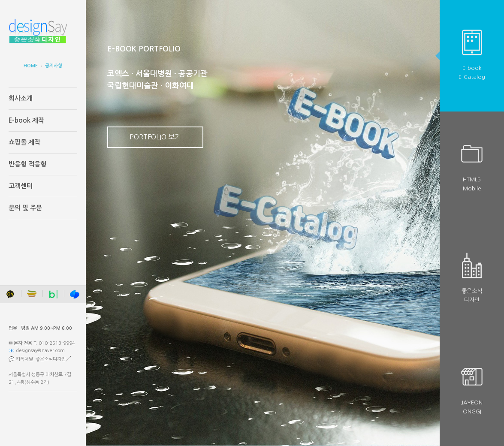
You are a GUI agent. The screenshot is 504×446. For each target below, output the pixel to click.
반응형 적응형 (27, 164)
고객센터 (21, 186)
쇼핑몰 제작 (24, 142)
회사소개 (21, 98)
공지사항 (54, 66)
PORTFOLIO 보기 (155, 137)
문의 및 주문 (25, 208)
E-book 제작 (26, 120)
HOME (31, 66)
